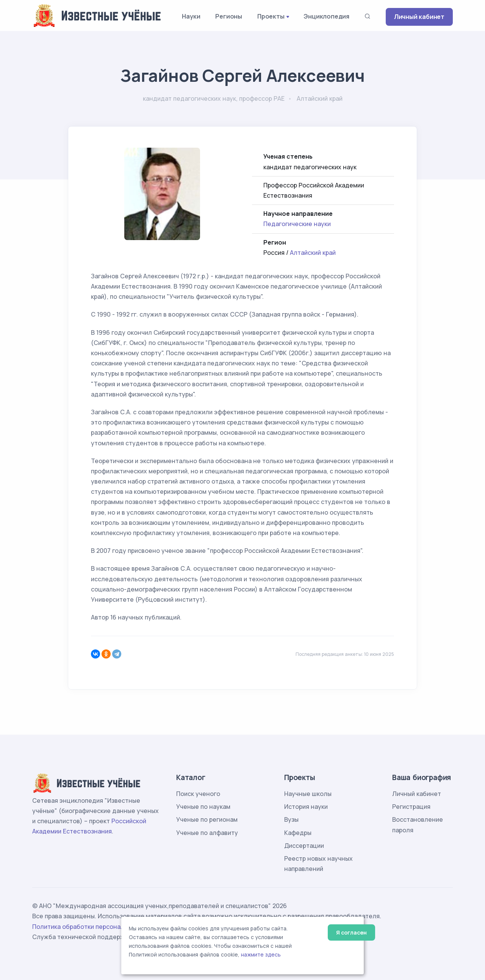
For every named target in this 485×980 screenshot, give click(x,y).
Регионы (229, 16)
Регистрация (411, 807)
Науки (191, 16)
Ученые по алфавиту (207, 833)
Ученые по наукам (203, 807)
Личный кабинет (419, 17)
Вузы (291, 819)
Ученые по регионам (207, 819)
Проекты (271, 16)
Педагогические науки (297, 224)
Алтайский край (313, 253)
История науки (306, 807)
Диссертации (304, 846)
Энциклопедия (326, 16)
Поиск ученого (198, 794)
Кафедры (298, 833)
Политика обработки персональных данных (98, 927)
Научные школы (308, 794)
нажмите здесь (261, 955)
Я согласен (351, 932)
